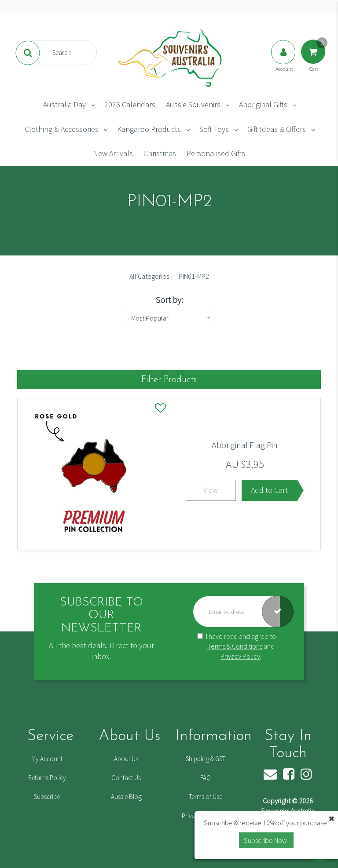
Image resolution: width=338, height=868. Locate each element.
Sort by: (169, 300)
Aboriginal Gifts (263, 104)
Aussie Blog (126, 797)
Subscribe (47, 797)
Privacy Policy (240, 656)
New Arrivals (113, 153)
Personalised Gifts (216, 153)
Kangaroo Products (149, 129)
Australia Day (64, 104)
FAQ (206, 778)
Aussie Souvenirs (193, 104)
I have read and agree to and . (237, 646)
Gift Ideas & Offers (277, 129)
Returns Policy (47, 778)
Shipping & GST (206, 759)
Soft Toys (214, 129)
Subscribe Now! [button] (266, 840)
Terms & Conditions (235, 646)
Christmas (160, 153)
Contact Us (126, 778)
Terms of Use (206, 797)
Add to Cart (269, 490)
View (211, 490)
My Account (47, 759)
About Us (126, 759)
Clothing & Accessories (62, 129)
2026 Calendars (130, 104)
